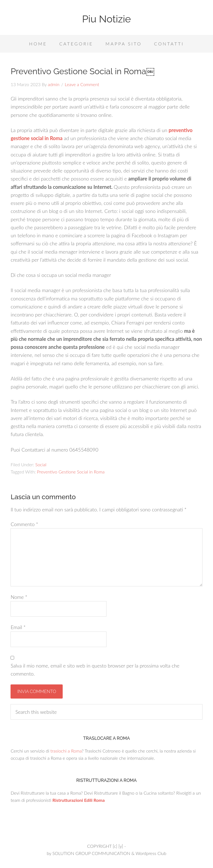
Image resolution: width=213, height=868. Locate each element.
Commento (24, 524)
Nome (19, 597)
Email (18, 627)
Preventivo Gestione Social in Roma (71, 472)
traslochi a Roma (66, 751)
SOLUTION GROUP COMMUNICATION (91, 853)
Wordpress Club (151, 853)
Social (41, 464)
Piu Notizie (106, 19)
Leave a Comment (82, 84)
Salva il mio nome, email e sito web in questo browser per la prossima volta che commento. (95, 670)
